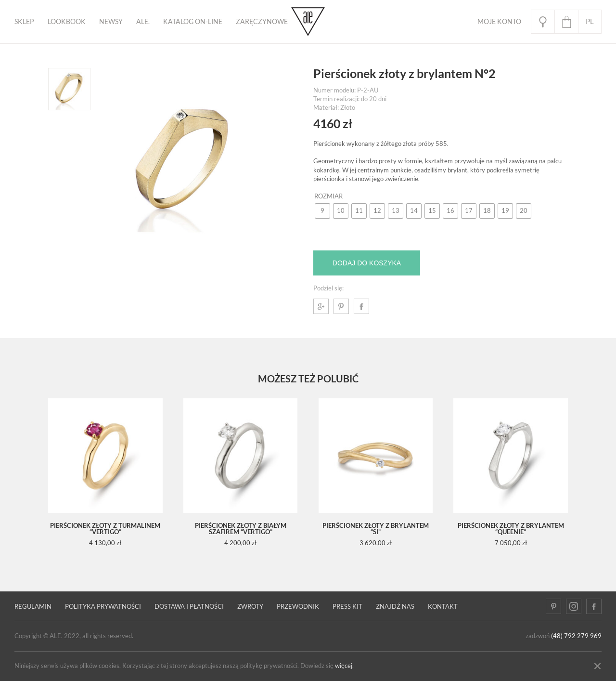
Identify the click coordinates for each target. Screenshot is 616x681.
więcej (344, 666)
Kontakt (443, 607)
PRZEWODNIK (298, 607)
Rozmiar (328, 196)
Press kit (347, 607)
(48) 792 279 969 (576, 636)
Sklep (24, 22)
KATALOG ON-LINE (193, 22)
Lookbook (67, 22)
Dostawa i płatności (189, 607)
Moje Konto (499, 22)
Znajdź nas (395, 607)
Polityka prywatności (103, 607)
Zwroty (250, 607)
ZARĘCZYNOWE (262, 22)
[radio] (322, 211)
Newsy (111, 22)
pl (590, 21)
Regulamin (33, 607)
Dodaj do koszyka (367, 263)
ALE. (143, 22)
